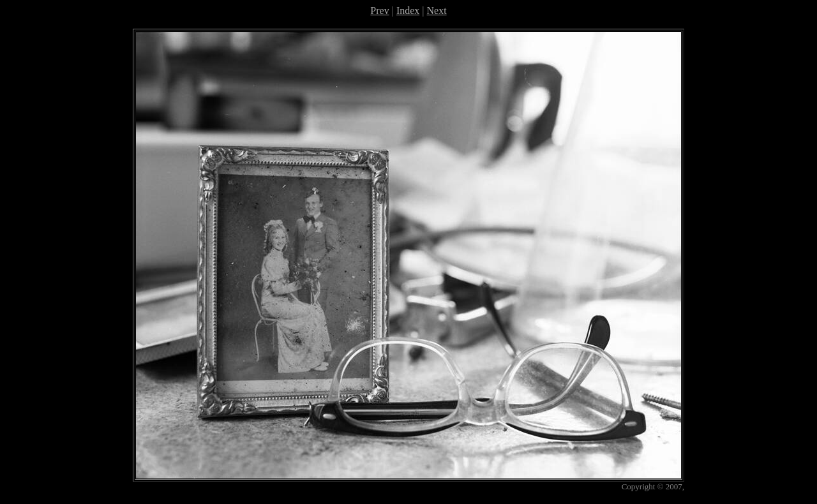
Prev (379, 11)
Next (437, 11)
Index (408, 11)
